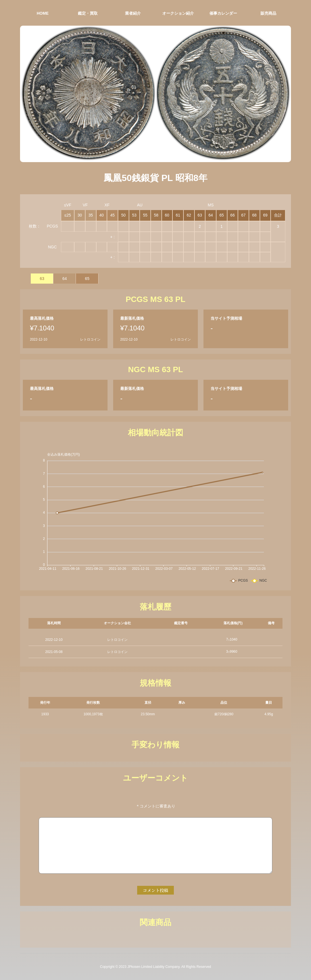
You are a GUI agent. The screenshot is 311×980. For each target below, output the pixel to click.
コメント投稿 (155, 890)
